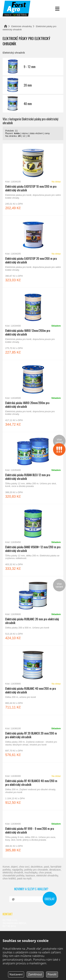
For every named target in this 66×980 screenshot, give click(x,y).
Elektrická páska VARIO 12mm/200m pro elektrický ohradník (33, 324)
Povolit (52, 974)
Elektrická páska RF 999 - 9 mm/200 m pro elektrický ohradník (33, 834)
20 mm (33, 85)
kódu (17, 133)
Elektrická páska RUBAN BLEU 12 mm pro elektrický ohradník (33, 468)
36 (29, 136)
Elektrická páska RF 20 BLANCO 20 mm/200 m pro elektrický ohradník (33, 739)
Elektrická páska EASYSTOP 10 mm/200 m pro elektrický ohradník (33, 180)
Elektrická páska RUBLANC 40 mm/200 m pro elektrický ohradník (33, 680)
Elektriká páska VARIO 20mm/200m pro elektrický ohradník (33, 396)
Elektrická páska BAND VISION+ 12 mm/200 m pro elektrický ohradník (33, 540)
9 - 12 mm (33, 67)
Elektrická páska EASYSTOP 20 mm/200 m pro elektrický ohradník (33, 252)
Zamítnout (35, 974)
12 (24, 136)
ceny (47, 133)
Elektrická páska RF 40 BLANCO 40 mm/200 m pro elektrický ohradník (33, 786)
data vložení (36, 133)
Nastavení (16, 974)
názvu (25, 133)
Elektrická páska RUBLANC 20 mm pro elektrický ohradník (33, 611)
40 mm (33, 104)
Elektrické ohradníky (22, 26)
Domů (6, 26)
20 (19, 136)
